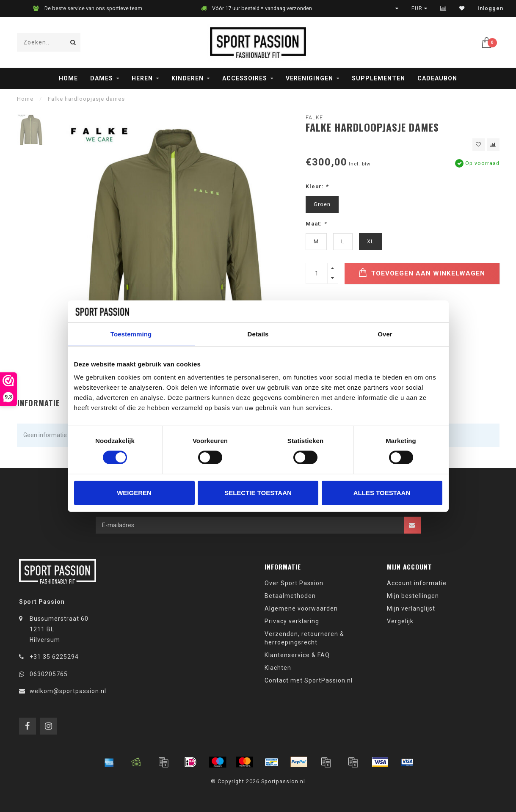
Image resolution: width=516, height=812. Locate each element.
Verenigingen (309, 78)
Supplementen (378, 78)
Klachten (278, 668)
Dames (102, 78)
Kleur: (317, 186)
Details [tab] (258, 334)
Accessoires (245, 78)
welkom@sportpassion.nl (68, 691)
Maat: (316, 224)
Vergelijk (400, 621)
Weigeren (134, 493)
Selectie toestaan (258, 493)
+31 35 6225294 (54, 657)
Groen (322, 204)
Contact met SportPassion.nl (309, 680)
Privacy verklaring (292, 621)
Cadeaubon (437, 78)
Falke (314, 117)
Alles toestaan (382, 493)
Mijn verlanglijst (411, 608)
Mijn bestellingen (413, 596)
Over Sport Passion (294, 583)
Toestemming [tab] (131, 334)
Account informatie (417, 583)
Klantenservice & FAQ (297, 655)
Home (68, 78)
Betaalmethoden (290, 596)
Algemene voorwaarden (301, 608)
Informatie (39, 403)
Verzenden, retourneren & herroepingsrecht (304, 638)
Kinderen (188, 78)
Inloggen (490, 8)
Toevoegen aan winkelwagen (422, 273)
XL (371, 241)
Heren (142, 78)
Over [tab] (385, 334)
